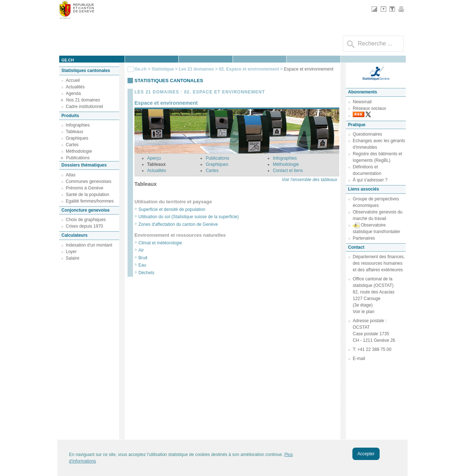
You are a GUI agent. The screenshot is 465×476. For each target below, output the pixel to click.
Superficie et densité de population (172, 209)
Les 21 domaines (196, 69)
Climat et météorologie (160, 243)
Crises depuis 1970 (84, 226)
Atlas (71, 175)
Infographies (78, 125)
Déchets (146, 273)
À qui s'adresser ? (370, 180)
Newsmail (362, 102)
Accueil (73, 80)
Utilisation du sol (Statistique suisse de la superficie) (189, 217)
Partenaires (364, 238)
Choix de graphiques (86, 220)
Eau (142, 265)
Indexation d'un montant (89, 245)
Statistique (163, 69)
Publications (78, 158)
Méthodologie (79, 151)
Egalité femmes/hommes (90, 201)
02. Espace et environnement (249, 69)
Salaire (72, 258)
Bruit (143, 258)
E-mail (359, 359)
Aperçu (154, 158)
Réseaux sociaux (369, 108)
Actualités (75, 87)
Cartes (72, 145)
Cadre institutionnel (84, 107)
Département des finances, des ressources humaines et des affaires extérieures (379, 263)
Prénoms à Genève (84, 188)
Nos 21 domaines (83, 100)
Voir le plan (363, 312)
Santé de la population (87, 195)
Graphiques (77, 138)
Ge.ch (140, 69)
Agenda (73, 93)
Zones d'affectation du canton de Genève (178, 224)
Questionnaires (367, 134)
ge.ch (68, 60)
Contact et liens (288, 171)
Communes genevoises (88, 181)
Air (141, 250)
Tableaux (74, 132)
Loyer (71, 252)
